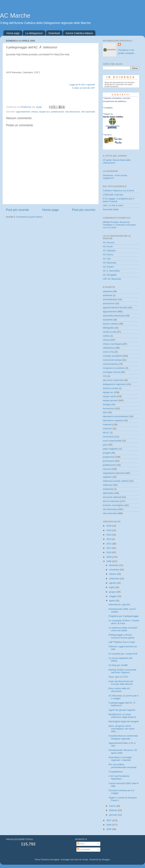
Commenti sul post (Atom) (29, 217)
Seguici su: (109, 114)
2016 (109, 526)
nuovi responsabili (112, 441)
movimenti (108, 437)
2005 (109, 829)
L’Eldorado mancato (113, 195)
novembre (114, 570)
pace (105, 445)
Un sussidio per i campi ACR (123, 654)
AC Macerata (110, 263)
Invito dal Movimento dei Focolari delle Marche (121, 683)
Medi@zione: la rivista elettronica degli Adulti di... (123, 716)
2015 (109, 530)
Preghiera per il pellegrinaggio (124, 616)
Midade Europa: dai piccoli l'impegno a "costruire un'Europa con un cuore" (119, 225)
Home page (13, 33)
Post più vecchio (84, 210)
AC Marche (15, 16)
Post (81, 844)
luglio (112, 587)
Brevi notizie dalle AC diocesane (119, 690)
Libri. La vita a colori (113, 205)
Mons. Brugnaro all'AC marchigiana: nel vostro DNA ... (122, 729)
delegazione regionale (114, 384)
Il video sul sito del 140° (84, 88)
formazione (108, 408)
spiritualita (108, 493)
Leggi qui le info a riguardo (82, 85)
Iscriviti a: (108, 135)
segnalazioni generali (114, 473)
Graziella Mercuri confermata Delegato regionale (123, 737)
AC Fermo (108, 255)
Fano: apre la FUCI (118, 677)
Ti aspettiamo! (116, 772)
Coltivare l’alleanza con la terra (118, 191)
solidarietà (108, 489)
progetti (107, 453)
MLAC (106, 433)
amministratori (110, 299)
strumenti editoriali (112, 497)
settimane (108, 485)
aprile (112, 601)
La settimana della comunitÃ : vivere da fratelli (124, 629)
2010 (109, 552)
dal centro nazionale (113, 380)
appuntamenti (23, 112)
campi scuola (110, 332)
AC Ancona (109, 242)
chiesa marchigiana (113, 344)
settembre (114, 579)
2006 (109, 825)
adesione (107, 291)
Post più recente (17, 210)
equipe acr (44, 112)
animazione (109, 303)
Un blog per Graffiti (118, 665)
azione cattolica (111, 324)
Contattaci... (109, 108)
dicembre (114, 565)
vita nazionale (88, 112)
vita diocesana (72, 112)
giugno (113, 592)
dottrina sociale (111, 388)
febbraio (114, 810)
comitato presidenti (112, 356)
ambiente (108, 295)
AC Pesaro (108, 267)
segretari (107, 477)
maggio (113, 596)
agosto (113, 583)
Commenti (84, 849)
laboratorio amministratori (116, 416)
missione (107, 429)
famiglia (107, 404)
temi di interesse (111, 501)
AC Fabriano (109, 251)
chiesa (34, 112)
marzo (113, 806)
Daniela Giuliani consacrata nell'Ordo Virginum (122, 671)
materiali (107, 424)
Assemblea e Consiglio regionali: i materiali (120, 759)
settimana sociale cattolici (116, 481)
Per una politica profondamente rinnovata (122, 766)
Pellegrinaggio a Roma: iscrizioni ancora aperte (122, 636)
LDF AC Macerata (112, 279)
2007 (109, 820)
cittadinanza (109, 348)
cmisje (85, 859)
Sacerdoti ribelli (111, 209)
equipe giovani (110, 400)
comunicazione (110, 364)
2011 (109, 548)
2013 (109, 539)
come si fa (108, 352)
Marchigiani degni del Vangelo (124, 721)
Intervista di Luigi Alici (119, 604)
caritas (106, 336)
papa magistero (111, 449)
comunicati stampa (112, 360)
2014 (109, 535)
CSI (105, 376)
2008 (109, 561)
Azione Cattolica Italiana (79, 33)
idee (105, 412)
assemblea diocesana (114, 316)
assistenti (108, 320)
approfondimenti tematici (115, 308)
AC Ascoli (108, 246)
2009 (109, 557)
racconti (107, 469)
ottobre (113, 574)
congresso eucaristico (114, 368)
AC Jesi (107, 259)
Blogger (106, 859)
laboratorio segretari (113, 420)
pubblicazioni (57, 112)
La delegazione (34, 33)
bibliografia (108, 328)
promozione (109, 461)
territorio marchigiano (114, 505)
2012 (109, 544)
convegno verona (112, 372)
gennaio (113, 815)
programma (109, 457)
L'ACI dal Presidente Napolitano (119, 777)
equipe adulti (109, 396)
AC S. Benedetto (111, 271)
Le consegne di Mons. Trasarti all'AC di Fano (124, 622)
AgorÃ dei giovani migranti (122, 710)
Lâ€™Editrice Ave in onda (122, 642)
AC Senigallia (110, 275)
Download (54, 33)
